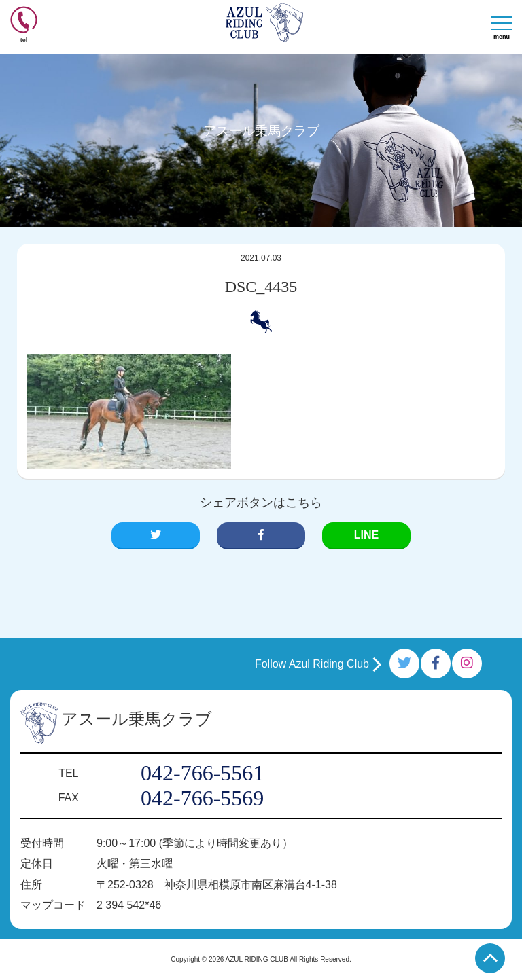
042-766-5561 (202, 773)
